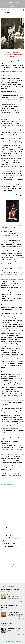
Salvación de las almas (8, 543)
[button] (23, 10)
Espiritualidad (6, 538)
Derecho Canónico (7, 535)
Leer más (20, 601)
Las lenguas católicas (12, 2)
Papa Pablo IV (6, 541)
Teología (16, 549)
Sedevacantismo (7, 549)
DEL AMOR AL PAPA (6, 623)
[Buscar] (23, 3)
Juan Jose (18, 485)
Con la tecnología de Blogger (12, 641)
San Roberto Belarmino (8, 546)
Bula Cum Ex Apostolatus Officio (8, 485)
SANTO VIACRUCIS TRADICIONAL (10, 589)
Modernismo (15, 538)
